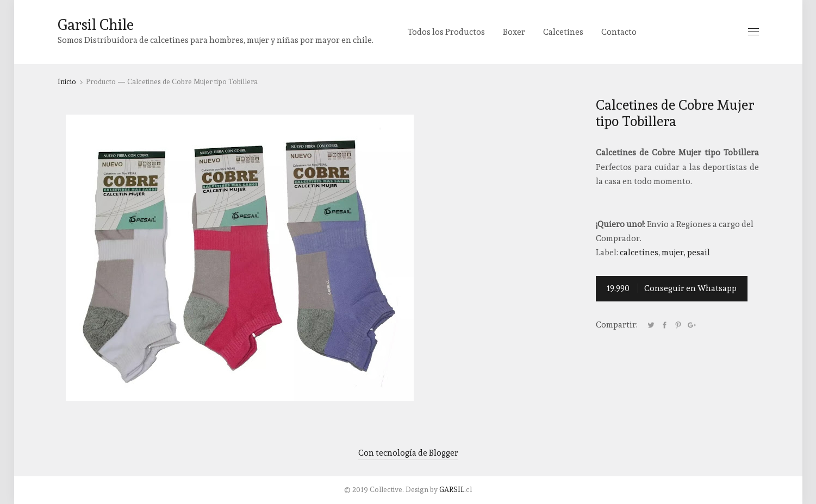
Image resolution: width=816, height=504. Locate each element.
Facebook (665, 325)
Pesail (699, 253)
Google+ (692, 325)
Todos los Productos (446, 32)
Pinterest (678, 325)
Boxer (514, 32)
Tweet (651, 325)
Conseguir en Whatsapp (672, 288)
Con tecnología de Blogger (408, 453)
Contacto (619, 32)
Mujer (673, 253)
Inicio (67, 82)
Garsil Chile (96, 25)
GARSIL (452, 490)
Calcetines (563, 32)
